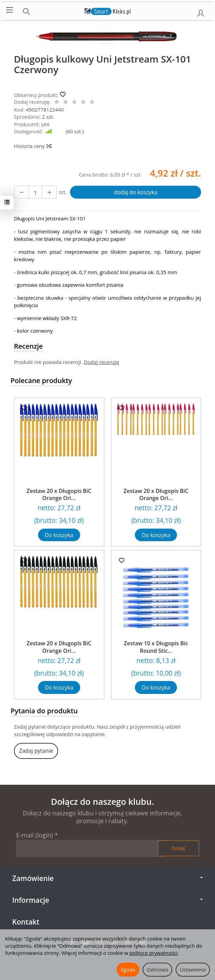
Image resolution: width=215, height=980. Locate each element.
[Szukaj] (26, 10)
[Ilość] (35, 192)
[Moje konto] (201, 12)
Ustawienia (193, 969)
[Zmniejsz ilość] (49, 192)
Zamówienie (107, 878)
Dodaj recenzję (102, 362)
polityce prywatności (154, 953)
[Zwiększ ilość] (21, 192)
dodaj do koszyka (136, 192)
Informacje (107, 900)
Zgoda (128, 969)
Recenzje (28, 346)
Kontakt (26, 922)
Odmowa (157, 969)
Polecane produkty (41, 380)
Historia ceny (32, 146)
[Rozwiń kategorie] (10, 10)
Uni (46, 124)
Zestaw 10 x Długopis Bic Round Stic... (156, 647)
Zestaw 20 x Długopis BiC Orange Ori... (59, 495)
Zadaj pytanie (36, 751)
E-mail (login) (34, 835)
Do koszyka (59, 535)
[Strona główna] (107, 10)
